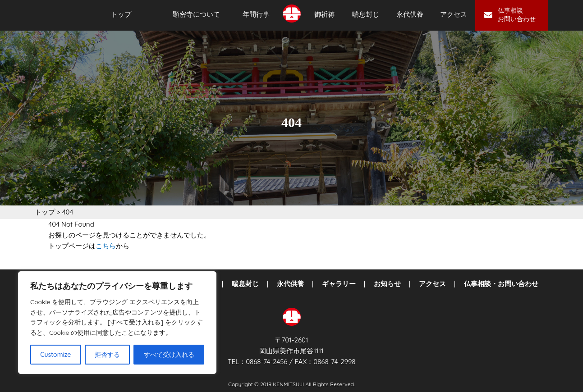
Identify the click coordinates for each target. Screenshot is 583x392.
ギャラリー (339, 284)
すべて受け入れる (169, 355)
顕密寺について (196, 14)
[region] (117, 323)
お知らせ (387, 284)
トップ (121, 14)
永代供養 (410, 14)
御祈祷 (324, 14)
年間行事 (256, 14)
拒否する (107, 355)
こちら (106, 246)
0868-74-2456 (266, 362)
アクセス (454, 14)
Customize (55, 355)
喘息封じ (366, 14)
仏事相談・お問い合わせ (501, 284)
